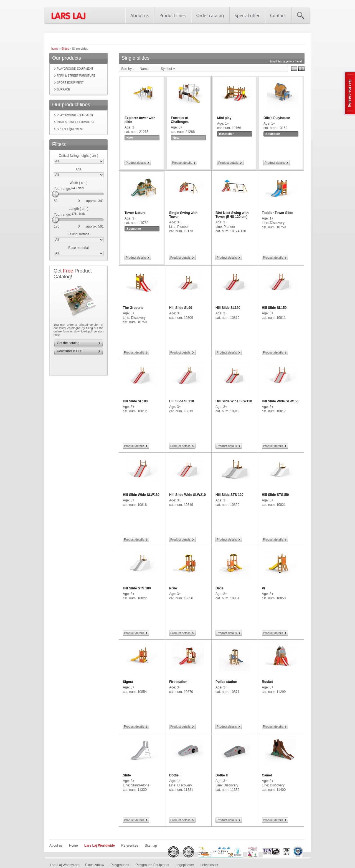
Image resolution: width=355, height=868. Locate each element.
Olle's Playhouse (277, 118)
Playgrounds (120, 865)
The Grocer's (133, 308)
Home (73, 846)
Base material (78, 248)
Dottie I (175, 775)
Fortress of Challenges (180, 120)
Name (144, 69)
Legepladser (185, 865)
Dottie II (222, 775)
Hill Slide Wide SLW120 (234, 401)
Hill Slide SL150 (274, 308)
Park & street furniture (76, 76)
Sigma (128, 682)
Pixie (173, 588)
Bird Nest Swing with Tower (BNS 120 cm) (232, 215)
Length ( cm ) (79, 209)
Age (78, 169)
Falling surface (78, 234)
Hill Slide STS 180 (137, 588)
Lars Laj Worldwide (100, 846)
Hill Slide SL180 (135, 401)
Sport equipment (70, 83)
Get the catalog (68, 343)
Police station (226, 682)
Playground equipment (75, 69)
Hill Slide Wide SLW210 (187, 495)
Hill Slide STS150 (275, 495)
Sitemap (151, 846)
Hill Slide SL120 (228, 308)
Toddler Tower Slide (277, 213)
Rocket (267, 682)
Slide (127, 775)
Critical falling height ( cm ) (78, 156)
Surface (63, 89)
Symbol (168, 69)
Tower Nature (135, 213)
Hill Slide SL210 (182, 401)
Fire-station (178, 682)
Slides (65, 49)
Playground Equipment (152, 865)
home (55, 49)
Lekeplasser (210, 865)
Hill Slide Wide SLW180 (141, 495)
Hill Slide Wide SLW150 (280, 401)
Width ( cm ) (79, 183)
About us (56, 846)
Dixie (220, 588)
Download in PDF (70, 351)
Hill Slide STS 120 (230, 495)
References (130, 846)
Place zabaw (95, 865)
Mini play (224, 118)
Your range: (62, 189)
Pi (263, 588)
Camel (267, 775)
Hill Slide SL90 (181, 308)
